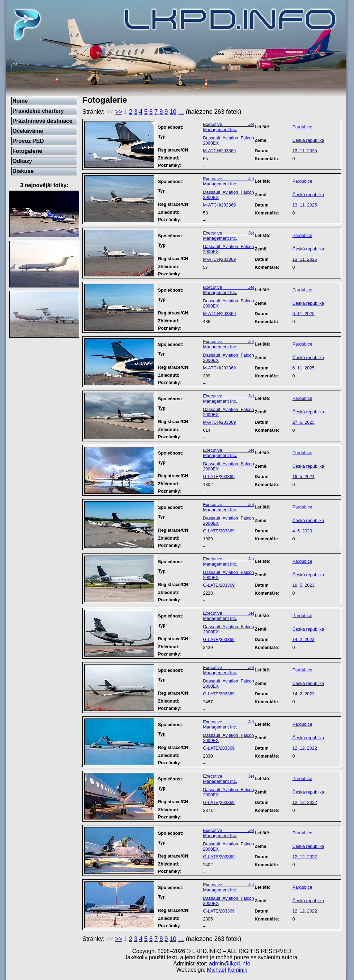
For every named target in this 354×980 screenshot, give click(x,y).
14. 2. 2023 (304, 639)
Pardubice (302, 127)
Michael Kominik (227, 970)
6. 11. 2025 (304, 314)
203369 (229, 151)
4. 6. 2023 (302, 531)
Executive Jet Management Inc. (229, 127)
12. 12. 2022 (305, 748)
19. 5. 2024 (304, 477)
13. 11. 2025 (305, 151)
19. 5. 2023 (304, 585)
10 (173, 112)
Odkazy (22, 161)
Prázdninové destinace (42, 121)
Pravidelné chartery (38, 111)
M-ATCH (211, 151)
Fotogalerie (27, 151)
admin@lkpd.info (229, 964)
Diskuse (23, 171)
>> (119, 112)
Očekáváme (28, 131)
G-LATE (211, 477)
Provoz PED (28, 141)
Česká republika (308, 140)
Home (20, 101)
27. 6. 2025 (304, 422)
